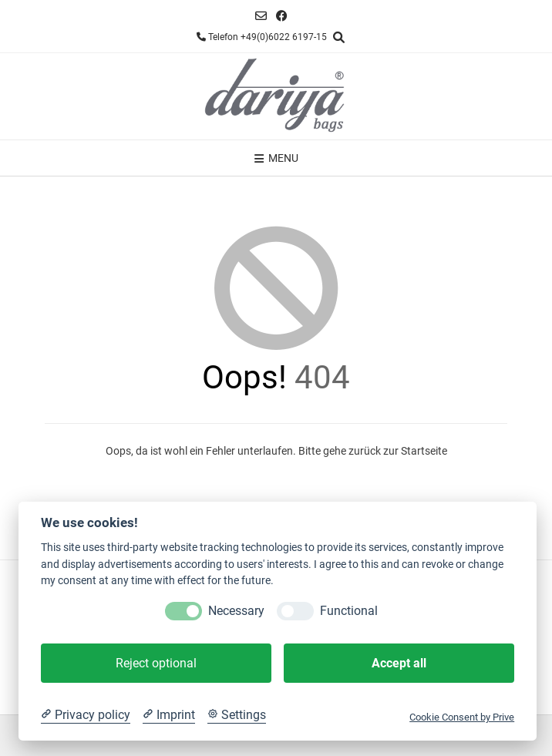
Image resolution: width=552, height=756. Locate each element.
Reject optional (156, 663)
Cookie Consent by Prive (462, 717)
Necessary (236, 611)
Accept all (399, 663)
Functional (349, 611)
